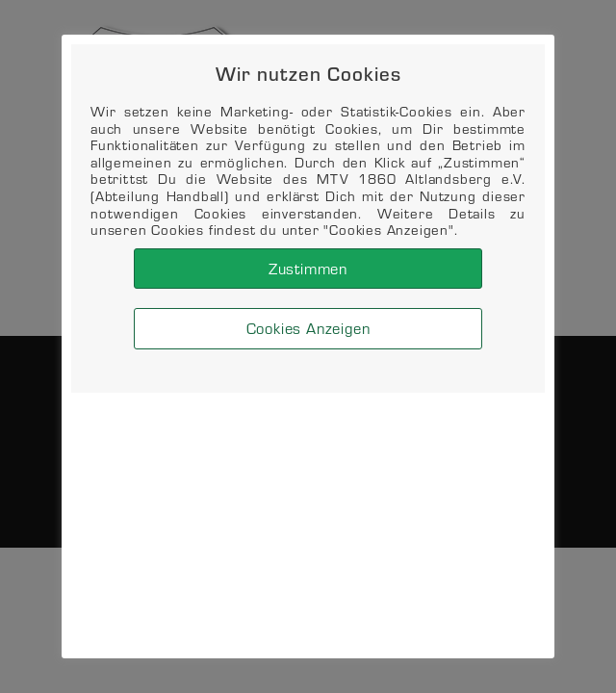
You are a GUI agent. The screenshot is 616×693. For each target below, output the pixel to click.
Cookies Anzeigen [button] (308, 328)
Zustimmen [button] (308, 268)
